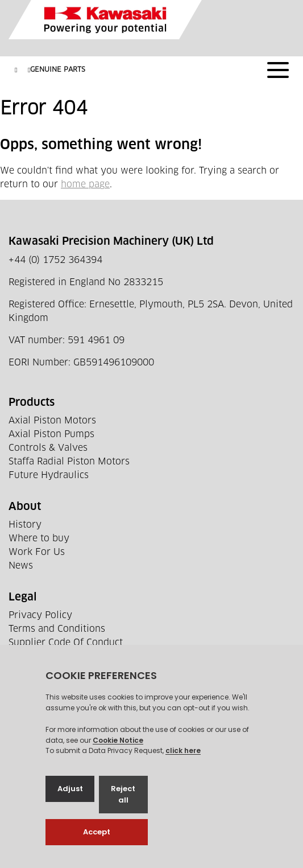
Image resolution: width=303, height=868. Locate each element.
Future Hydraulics (49, 475)
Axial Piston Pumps (51, 434)
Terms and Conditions (57, 629)
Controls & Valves (48, 448)
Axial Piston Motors (52, 421)
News (21, 566)
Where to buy (39, 538)
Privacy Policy (40, 615)
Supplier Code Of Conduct (66, 643)
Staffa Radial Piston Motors (69, 462)
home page (85, 184)
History (25, 525)
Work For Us (37, 552)
